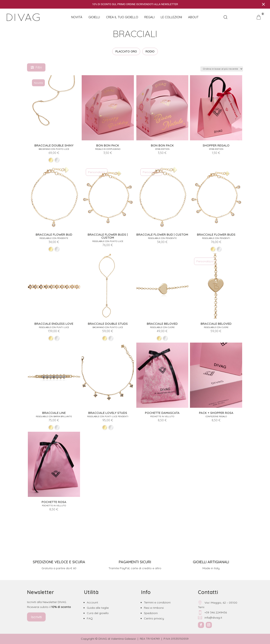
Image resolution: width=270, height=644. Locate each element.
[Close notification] (263, 4)
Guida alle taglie (98, 608)
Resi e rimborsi (154, 608)
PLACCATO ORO (126, 51)
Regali (149, 17)
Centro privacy (154, 618)
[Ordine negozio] (222, 69)
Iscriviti (36, 617)
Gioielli (94, 17)
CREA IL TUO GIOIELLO (122, 17)
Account (92, 602)
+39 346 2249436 (212, 612)
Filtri (36, 67)
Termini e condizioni (157, 602)
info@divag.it (210, 618)
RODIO (150, 51)
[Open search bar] (225, 17)
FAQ (90, 618)
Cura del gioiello (98, 613)
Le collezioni (171, 17)
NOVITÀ (77, 17)
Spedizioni (151, 613)
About (193, 17)
